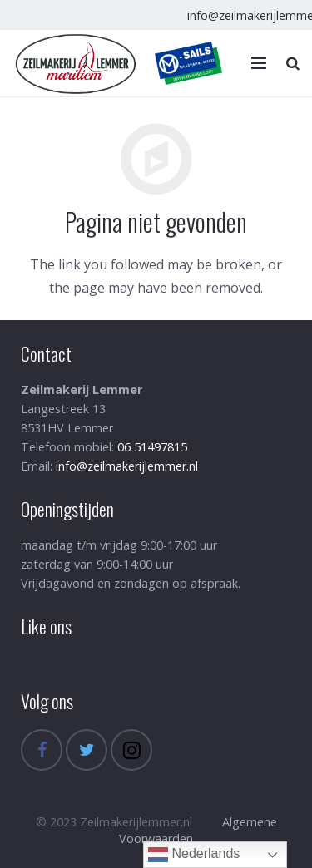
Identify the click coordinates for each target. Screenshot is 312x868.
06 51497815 (152, 447)
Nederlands (194, 855)
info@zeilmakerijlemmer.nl (127, 466)
